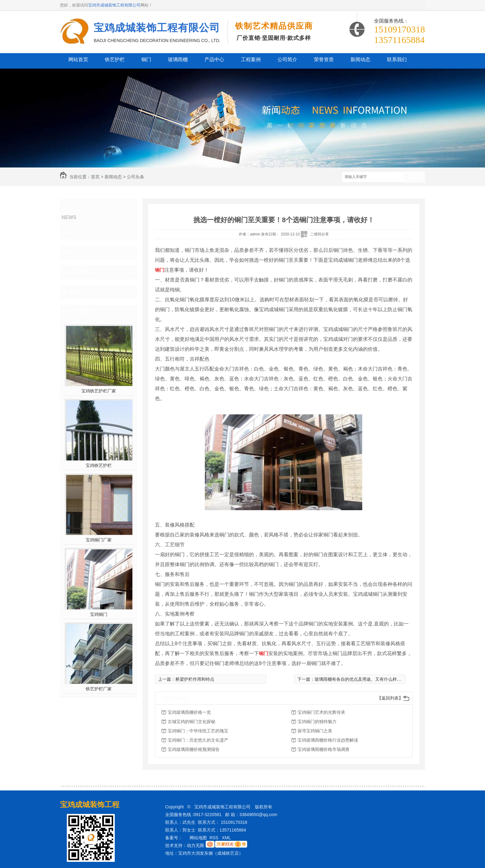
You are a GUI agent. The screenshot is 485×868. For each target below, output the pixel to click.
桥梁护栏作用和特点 (195, 679)
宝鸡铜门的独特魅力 (317, 722)
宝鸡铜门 (99, 614)
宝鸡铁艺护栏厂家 (99, 391)
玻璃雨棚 (178, 59)
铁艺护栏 (115, 59)
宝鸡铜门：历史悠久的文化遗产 (198, 740)
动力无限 (195, 845)
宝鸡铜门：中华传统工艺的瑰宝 (198, 731)
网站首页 (78, 59)
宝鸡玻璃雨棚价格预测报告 (194, 749)
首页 (95, 177)
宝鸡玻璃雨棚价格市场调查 (324, 749)
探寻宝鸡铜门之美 (315, 731)
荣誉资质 (324, 59)
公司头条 (135, 177)
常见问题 (80, 272)
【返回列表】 (390, 698)
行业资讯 (80, 252)
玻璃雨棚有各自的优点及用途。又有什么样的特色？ (364, 679)
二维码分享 (320, 234)
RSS (215, 838)
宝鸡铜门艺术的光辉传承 (321, 712)
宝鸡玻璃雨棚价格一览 (189, 712)
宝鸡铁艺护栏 (99, 465)
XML (227, 838)
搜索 (414, 177)
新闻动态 (360, 59)
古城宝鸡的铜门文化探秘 (191, 722)
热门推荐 (80, 312)
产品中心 (214, 59)
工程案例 (251, 59)
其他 (75, 292)
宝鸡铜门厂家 (99, 540)
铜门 (146, 59)
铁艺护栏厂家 (99, 689)
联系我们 (397, 59)
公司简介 (287, 59)
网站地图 (198, 838)
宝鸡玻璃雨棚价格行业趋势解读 (328, 740)
